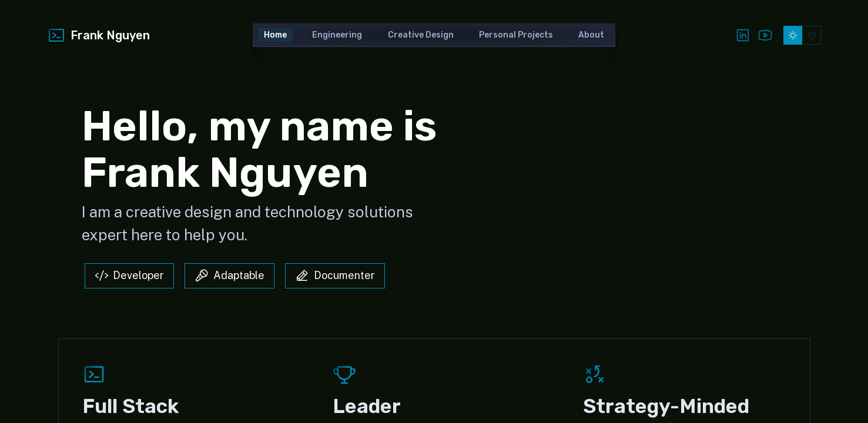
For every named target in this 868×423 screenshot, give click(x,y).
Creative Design (421, 35)
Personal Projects (516, 35)
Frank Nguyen (98, 35)
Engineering (337, 35)
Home (275, 35)
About (591, 35)
